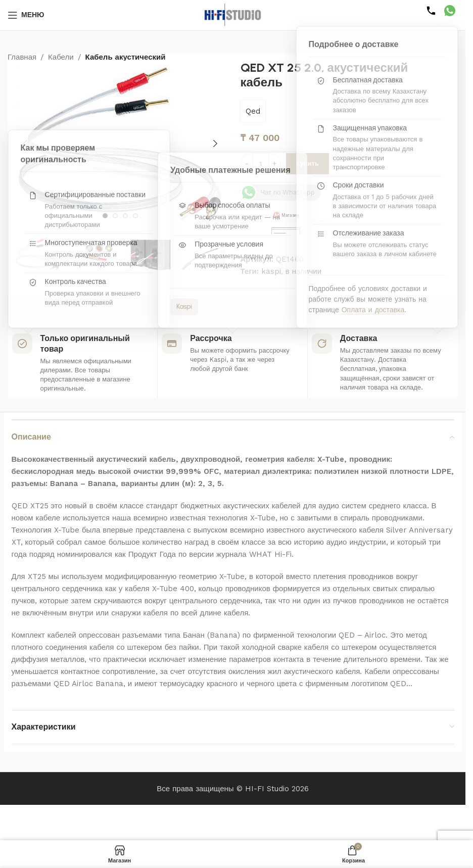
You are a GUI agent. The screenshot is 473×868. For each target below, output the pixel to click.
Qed (253, 111)
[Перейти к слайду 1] (105, 216)
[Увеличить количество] (275, 164)
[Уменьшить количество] (247, 164)
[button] (25, 143)
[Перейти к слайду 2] (115, 216)
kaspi (271, 271)
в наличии (303, 271)
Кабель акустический (126, 57)
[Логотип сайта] (233, 15)
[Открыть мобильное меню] (26, 15)
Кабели (61, 57)
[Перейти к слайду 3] (125, 216)
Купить (308, 163)
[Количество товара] (261, 164)
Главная (22, 57)
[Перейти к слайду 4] (135, 216)
